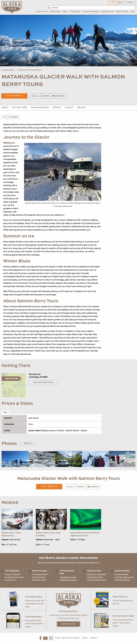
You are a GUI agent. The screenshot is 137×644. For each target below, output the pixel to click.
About (121, 2)
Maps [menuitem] (65, 12)
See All (28, 444)
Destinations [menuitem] (55, 12)
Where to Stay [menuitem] (122, 12)
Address (59, 96)
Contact (130, 2)
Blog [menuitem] (133, 12)
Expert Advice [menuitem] (42, 12)
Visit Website (14, 96)
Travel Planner (121, 597)
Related (82, 108)
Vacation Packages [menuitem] (91, 12)
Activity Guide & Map (124, 616)
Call (35, 96)
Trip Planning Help (68, 611)
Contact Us (68, 624)
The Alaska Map (34, 597)
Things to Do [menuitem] (75, 12)
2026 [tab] (5, 412)
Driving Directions (43, 383)
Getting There (20, 108)
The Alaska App (34, 617)
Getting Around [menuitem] (108, 12)
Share (13, 117)
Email (46, 96)
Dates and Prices (40, 108)
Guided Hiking (8, 70)
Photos (57, 108)
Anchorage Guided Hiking (30, 70)
